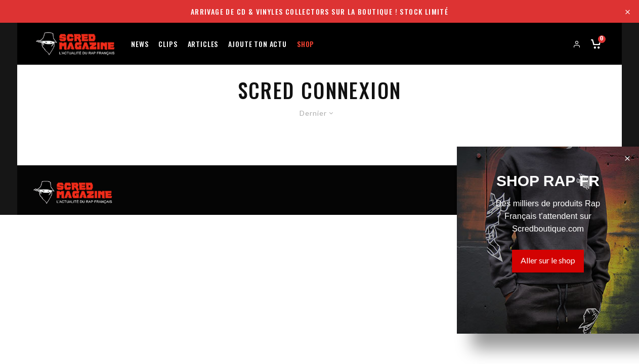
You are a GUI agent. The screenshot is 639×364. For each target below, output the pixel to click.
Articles (203, 43)
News (140, 43)
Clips (168, 43)
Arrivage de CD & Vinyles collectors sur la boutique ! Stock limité (319, 11)
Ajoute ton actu (258, 43)
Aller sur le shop (548, 260)
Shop (306, 43)
